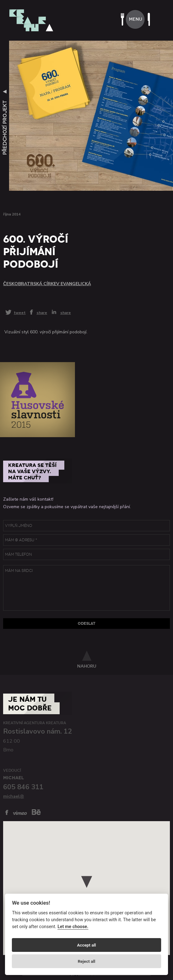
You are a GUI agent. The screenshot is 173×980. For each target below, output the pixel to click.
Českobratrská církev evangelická (47, 284)
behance (36, 812)
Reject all (86, 961)
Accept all (87, 945)
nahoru (87, 666)
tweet (20, 313)
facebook (7, 812)
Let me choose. (73, 927)
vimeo (20, 813)
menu (136, 19)
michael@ (14, 796)
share (42, 312)
